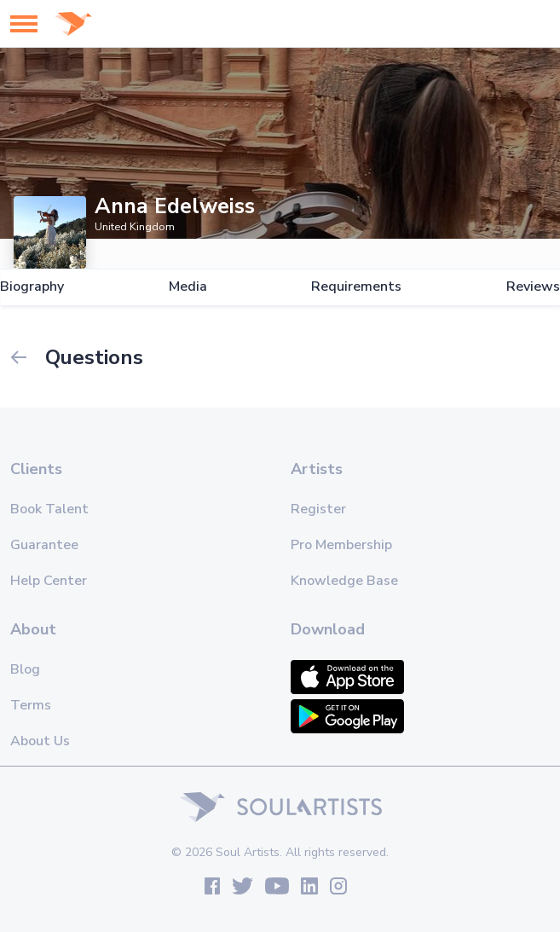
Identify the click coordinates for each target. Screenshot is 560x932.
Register (318, 509)
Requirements (356, 287)
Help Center (49, 581)
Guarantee (44, 545)
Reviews (533, 287)
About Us (40, 741)
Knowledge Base (344, 581)
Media (188, 287)
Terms (31, 705)
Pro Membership (341, 545)
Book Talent (49, 509)
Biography (32, 287)
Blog (25, 669)
